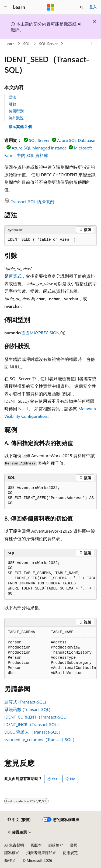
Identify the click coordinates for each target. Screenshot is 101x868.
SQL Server (48, 44)
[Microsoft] (51, 7)
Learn (10, 44)
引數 (12, 104)
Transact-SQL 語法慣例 (32, 201)
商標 (8, 860)
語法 (12, 97)
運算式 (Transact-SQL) (25, 702)
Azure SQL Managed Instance (39, 148)
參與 (74, 845)
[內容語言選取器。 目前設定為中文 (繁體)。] (19, 820)
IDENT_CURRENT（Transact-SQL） (37, 717)
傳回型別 (16, 111)
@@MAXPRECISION (41, 333)
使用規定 (70, 853)
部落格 (54, 845)
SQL (27, 44)
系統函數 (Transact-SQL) (27, 709)
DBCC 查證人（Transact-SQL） (34, 732)
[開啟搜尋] (82, 7)
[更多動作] (92, 44)
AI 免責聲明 (14, 845)
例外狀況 (16, 118)
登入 (93, 7)
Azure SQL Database (76, 140)
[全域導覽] (5, 7)
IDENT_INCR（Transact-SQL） (33, 724)
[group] (50, 496)
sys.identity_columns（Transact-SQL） (41, 739)
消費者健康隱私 (39, 853)
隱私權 (10, 853)
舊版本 (36, 845)
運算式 (15, 276)
